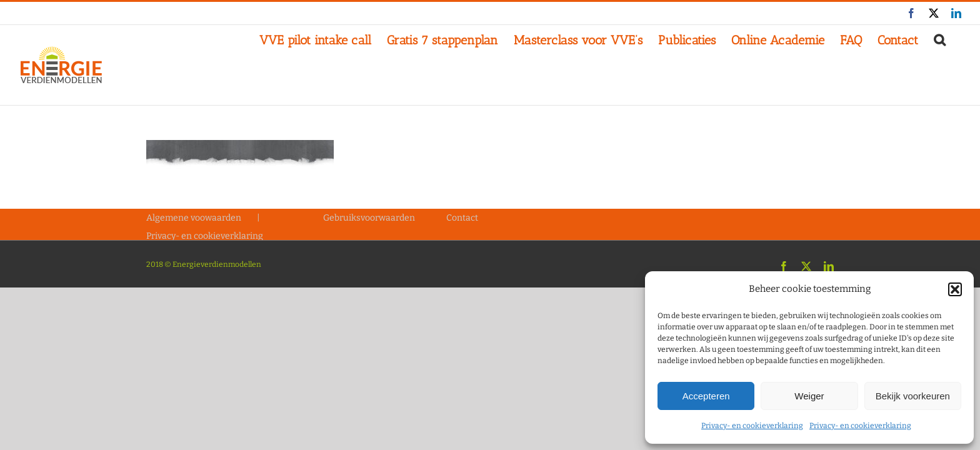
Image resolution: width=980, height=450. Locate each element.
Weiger (809, 396)
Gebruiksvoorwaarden (369, 218)
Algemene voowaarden (194, 218)
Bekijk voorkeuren (913, 396)
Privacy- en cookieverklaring (752, 426)
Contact (462, 218)
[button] (955, 289)
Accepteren (706, 396)
